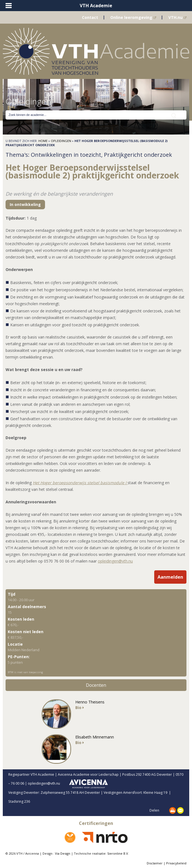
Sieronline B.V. (118, 853)
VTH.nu (177, 17)
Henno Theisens (90, 702)
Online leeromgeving (133, 17)
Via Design (63, 853)
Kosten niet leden (26, 632)
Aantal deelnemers (27, 607)
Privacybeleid (176, 863)
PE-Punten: (19, 657)
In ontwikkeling (25, 204)
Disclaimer (155, 863)
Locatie (15, 644)
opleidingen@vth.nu (115, 561)
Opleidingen (61, 141)
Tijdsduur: (16, 218)
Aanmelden (170, 577)
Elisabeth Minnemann (95, 737)
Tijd (12, 594)
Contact (90, 17)
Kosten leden (21, 619)
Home (43, 141)
